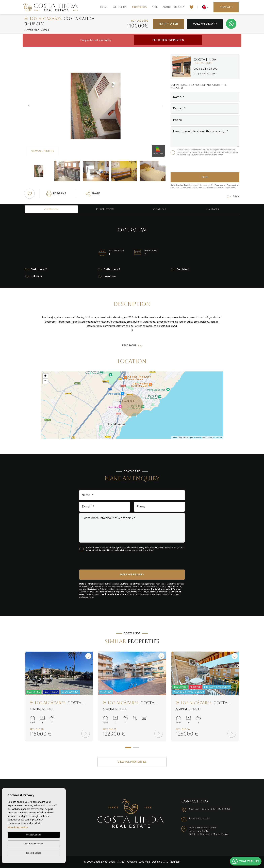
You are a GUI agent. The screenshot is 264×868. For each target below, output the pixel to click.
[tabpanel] (59, 696)
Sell (155, 7)
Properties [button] (139, 7)
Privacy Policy (204, 152)
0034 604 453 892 (205, 69)
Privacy (121, 862)
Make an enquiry (205, 24)
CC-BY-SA (218, 437)
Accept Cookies (34, 835)
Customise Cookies (34, 844)
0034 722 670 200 (221, 809)
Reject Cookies (34, 853)
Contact (226, 7)
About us (120, 7)
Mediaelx (175, 862)
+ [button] (45, 376)
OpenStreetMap (195, 437)
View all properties (132, 762)
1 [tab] (128, 747)
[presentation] (188, 164)
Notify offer (168, 24)
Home (104, 7)
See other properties (168, 40)
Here (91, 597)
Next (163, 106)
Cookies (132, 862)
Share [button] (93, 194)
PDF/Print (56, 194)
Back (233, 197)
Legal (112, 862)
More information (18, 827)
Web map (144, 862)
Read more (132, 346)
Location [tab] (159, 209)
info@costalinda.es (205, 73)
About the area (173, 7)
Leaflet (175, 437)
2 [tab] (136, 747)
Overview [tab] (51, 209)
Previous (28, 106)
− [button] (45, 381)
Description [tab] (105, 209)
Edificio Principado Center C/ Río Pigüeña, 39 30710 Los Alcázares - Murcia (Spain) (209, 831)
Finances (213, 209)
